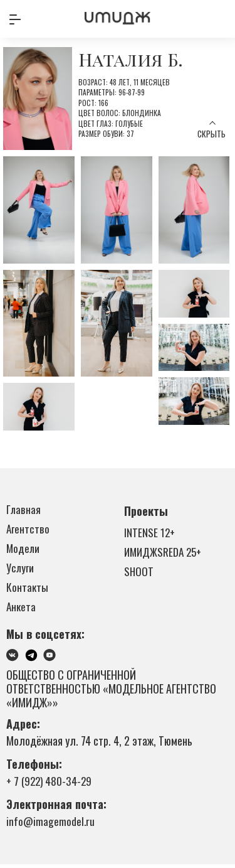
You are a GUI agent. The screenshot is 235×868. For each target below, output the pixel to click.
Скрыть (211, 134)
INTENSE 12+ (150, 533)
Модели (24, 550)
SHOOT (139, 573)
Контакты (28, 590)
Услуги (21, 570)
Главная (24, 510)
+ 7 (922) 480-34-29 (50, 785)
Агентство (28, 530)
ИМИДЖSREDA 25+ (165, 553)
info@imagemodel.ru (51, 825)
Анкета (22, 610)
